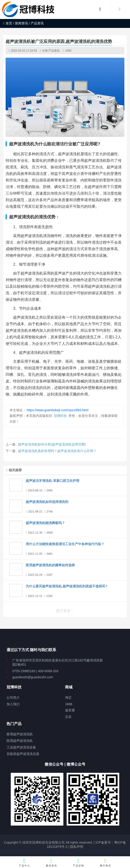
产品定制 (78, 862)
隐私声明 (77, 847)
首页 (8, 23)
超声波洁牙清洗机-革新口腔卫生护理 (52, 481)
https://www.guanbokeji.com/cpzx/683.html (58, 410)
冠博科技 (60, 416)
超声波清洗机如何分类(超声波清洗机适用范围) (52, 444)
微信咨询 (52, 862)
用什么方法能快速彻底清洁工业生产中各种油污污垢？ (65, 544)
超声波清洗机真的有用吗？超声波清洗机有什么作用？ (57, 451)
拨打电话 (106, 862)
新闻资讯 (22, 23)
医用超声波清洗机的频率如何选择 (50, 565)
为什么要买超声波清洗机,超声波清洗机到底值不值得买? (66, 586)
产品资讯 (54, 51)
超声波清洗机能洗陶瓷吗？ (45, 523)
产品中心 (24, 862)
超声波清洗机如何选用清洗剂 (47, 502)
